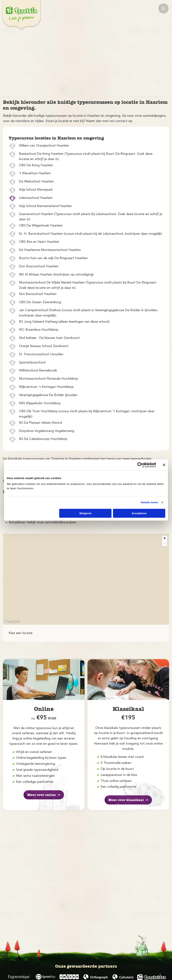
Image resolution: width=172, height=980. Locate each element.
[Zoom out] (165, 543)
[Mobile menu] (163, 8)
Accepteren (139, 513)
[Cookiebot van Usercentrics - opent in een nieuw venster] (140, 465)
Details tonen (149, 502)
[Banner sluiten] (164, 465)
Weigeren (85, 513)
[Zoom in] (165, 538)
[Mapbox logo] (12, 622)
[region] (86, 579)
